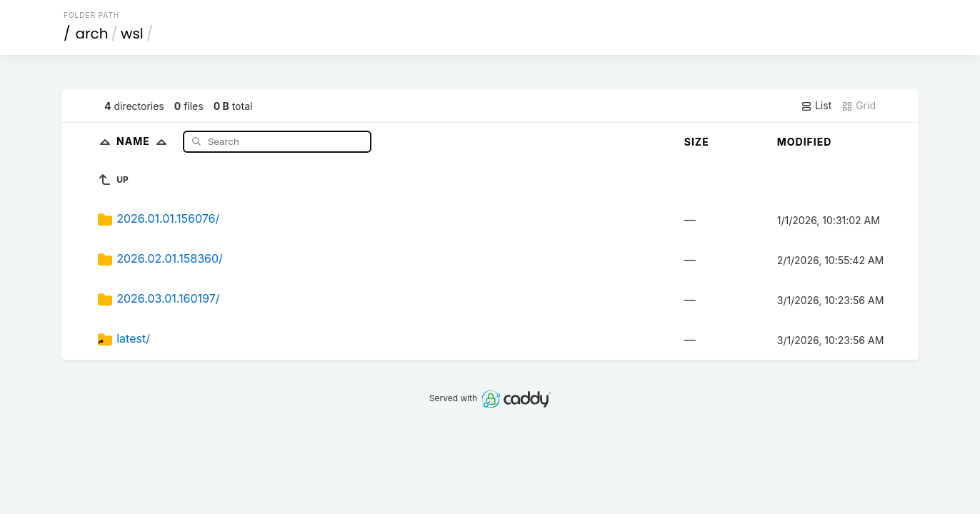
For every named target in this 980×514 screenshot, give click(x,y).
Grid (859, 106)
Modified (805, 142)
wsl (132, 34)
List (816, 106)
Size (697, 142)
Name (145, 141)
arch (92, 34)
